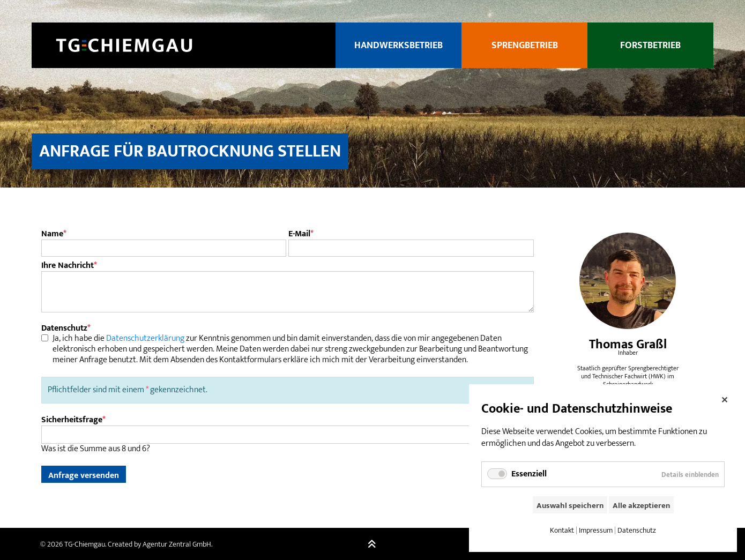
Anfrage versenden (84, 475)
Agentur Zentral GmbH (177, 544)
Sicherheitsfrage (73, 420)
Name (54, 234)
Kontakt (562, 530)
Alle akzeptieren (641, 506)
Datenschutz (637, 530)
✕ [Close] (724, 399)
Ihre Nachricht (69, 266)
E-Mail (301, 234)
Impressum (596, 530)
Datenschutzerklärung (145, 338)
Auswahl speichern (570, 506)
